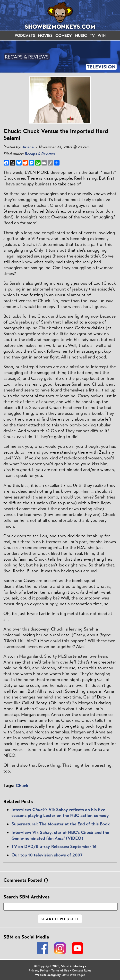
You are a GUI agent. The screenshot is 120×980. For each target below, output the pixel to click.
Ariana (28, 147)
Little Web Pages (73, 975)
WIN (102, 36)
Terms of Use (60, 971)
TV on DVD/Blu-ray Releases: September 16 (54, 847)
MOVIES (45, 36)
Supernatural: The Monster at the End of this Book (60, 824)
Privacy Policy (39, 971)
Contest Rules (82, 971)
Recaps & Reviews (40, 154)
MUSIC (81, 36)
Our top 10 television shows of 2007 (47, 855)
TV (92, 36)
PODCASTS (25, 36)
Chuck (22, 786)
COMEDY (64, 36)
